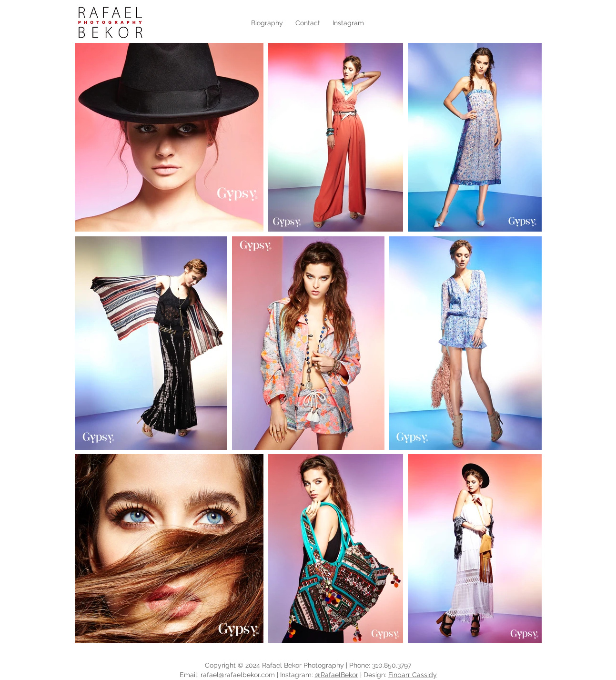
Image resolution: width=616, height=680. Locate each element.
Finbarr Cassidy (413, 675)
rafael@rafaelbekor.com (238, 675)
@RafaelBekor (337, 675)
